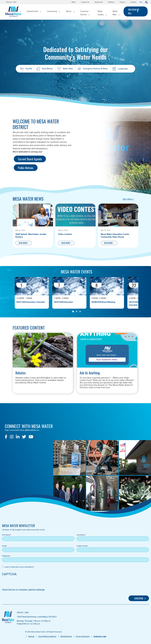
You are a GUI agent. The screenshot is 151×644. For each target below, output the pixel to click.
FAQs (74, 2)
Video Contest (65, 234)
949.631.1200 (11, 2)
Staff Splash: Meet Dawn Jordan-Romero (31, 236)
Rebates (111, 2)
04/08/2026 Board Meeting (103, 302)
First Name (6, 535)
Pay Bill (29, 69)
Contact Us (85, 2)
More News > (128, 199)
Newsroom (99, 2)
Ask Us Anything (90, 373)
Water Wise (68, 69)
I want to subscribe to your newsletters (19, 567)
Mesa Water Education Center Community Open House (115, 236)
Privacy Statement (83, 636)
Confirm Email (82, 546)
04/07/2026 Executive (63, 302)
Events (122, 2)
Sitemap (31, 636)
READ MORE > (24, 243)
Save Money (47, 69)
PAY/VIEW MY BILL (134, 11)
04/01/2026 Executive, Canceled (31, 302)
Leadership (123, 69)
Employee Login (100, 636)
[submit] (146, 2)
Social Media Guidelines (47, 636)
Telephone (6, 556)
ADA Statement (66, 636)
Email (4, 546)
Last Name (81, 535)
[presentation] (23, 583)
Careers (133, 2)
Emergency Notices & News (95, 69)
